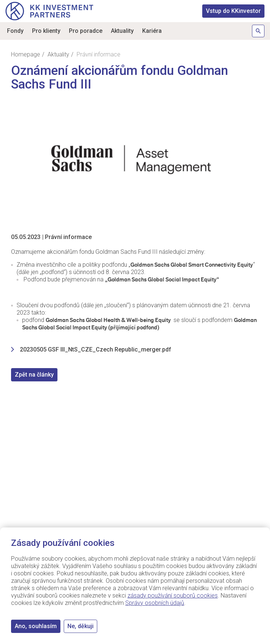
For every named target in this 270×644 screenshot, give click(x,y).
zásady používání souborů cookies (173, 595)
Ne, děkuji (80, 626)
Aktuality (122, 31)
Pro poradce (86, 31)
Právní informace (68, 237)
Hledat (258, 31)
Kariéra (152, 31)
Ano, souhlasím (36, 626)
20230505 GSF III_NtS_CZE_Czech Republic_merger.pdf (96, 349)
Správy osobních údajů (155, 603)
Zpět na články (34, 375)
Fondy (15, 31)
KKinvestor (233, 11)
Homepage (26, 54)
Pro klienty (46, 31)
